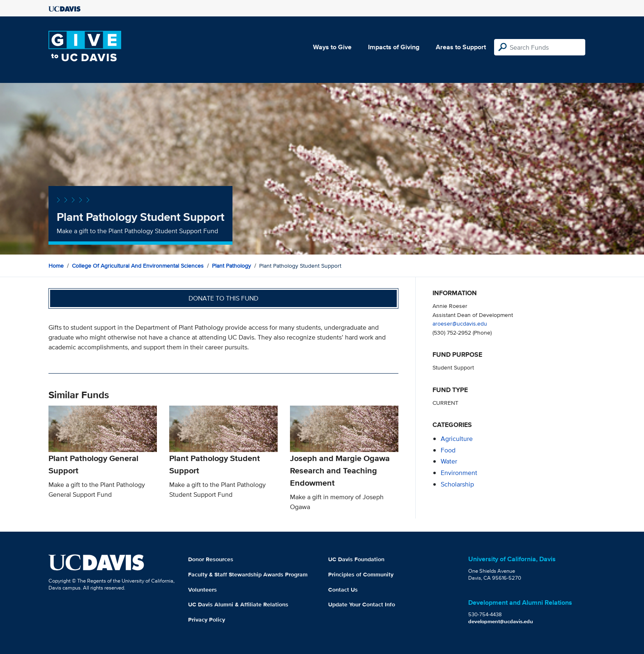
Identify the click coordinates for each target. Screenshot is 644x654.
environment (459, 473)
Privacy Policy (207, 620)
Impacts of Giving (394, 47)
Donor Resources (211, 559)
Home (56, 266)
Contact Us (343, 590)
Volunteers (202, 590)
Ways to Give (332, 47)
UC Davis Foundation (356, 559)
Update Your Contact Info (362, 604)
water (449, 461)
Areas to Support (461, 47)
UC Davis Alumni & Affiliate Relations (238, 604)
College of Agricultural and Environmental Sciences (138, 266)
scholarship (457, 484)
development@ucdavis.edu (501, 621)
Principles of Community (361, 574)
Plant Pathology (231, 266)
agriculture (457, 439)
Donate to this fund (223, 298)
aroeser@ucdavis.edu (460, 323)
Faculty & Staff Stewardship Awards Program (248, 574)
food (448, 450)
